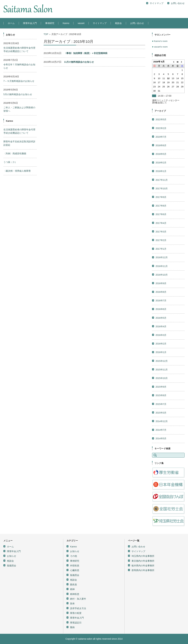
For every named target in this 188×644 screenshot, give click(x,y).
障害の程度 (76, 567)
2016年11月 (162, 220)
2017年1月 (161, 203)
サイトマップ (100, 23)
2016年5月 (161, 272)
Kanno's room (161, 41)
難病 (72, 581)
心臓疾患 (75, 524)
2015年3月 (161, 367)
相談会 (118, 23)
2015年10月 (162, 332)
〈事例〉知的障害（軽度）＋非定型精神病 (86, 53)
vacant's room (161, 47)
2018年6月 (161, 100)
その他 (74, 510)
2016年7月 (161, 255)
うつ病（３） (10, 162)
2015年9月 (161, 341)
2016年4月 (161, 281)
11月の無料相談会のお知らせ (79, 62)
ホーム (11, 23)
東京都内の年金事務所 (143, 515)
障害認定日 (76, 577)
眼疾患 (74, 539)
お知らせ (12, 510)
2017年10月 (162, 143)
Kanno (66, 23)
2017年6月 (161, 168)
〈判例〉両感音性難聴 (15, 154)
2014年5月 (161, 393)
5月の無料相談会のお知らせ (18, 94)
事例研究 (50, 23)
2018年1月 (161, 125)
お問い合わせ (137, 23)
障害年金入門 (30, 23)
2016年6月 (161, 263)
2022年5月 (161, 74)
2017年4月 (161, 177)
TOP (46, 34)
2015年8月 (161, 349)
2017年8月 (161, 160)
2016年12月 (162, 212)
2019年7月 (161, 91)
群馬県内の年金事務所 (143, 524)
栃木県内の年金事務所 (143, 520)
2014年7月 (161, 384)
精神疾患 (75, 548)
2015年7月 (161, 358)
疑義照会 (12, 520)
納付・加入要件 (78, 553)
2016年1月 (161, 306)
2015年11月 (162, 324)
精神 (72, 543)
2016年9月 (161, 237)
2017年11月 (162, 134)
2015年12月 (162, 315)
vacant (81, 23)
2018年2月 (161, 117)
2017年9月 (161, 151)
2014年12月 (162, 375)
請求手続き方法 (78, 562)
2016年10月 (162, 229)
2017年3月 (161, 186)
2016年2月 (161, 298)
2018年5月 (161, 108)
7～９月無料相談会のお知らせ (19, 81)
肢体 (72, 558)
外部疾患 (75, 520)
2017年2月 (161, 194)
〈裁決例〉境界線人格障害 (17, 171)
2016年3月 (161, 289)
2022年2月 (161, 82)
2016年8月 (161, 246)
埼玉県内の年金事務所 (143, 510)
